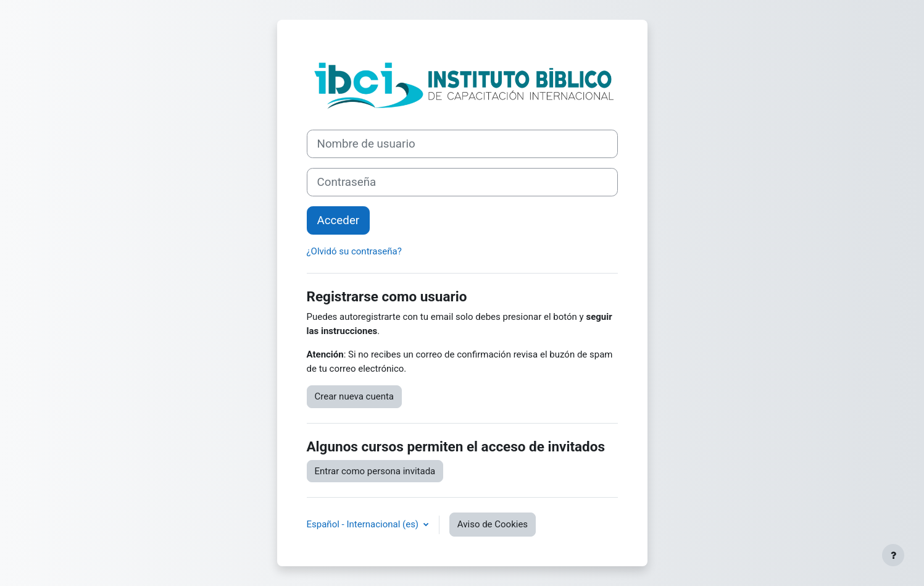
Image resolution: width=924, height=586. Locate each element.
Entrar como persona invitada (375, 471)
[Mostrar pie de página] (893, 555)
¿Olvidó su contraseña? (354, 251)
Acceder (339, 220)
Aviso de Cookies (493, 524)
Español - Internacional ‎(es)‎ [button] (364, 524)
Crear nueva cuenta (355, 396)
